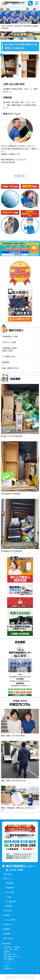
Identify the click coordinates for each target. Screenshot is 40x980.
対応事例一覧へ (20, 176)
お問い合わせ (8, 938)
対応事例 (7, 915)
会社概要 (7, 934)
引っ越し (9, 897)
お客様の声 (7, 924)
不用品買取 (10, 888)
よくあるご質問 (9, 920)
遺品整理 (9, 906)
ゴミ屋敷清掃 (10, 902)
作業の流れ (7, 911)
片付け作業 (10, 892)
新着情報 (7, 929)
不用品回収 (10, 883)
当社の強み (7, 874)
